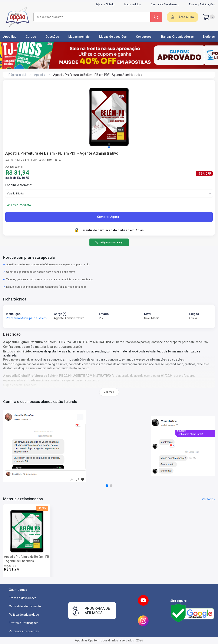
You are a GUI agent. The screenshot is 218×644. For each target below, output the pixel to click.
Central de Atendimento (165, 4)
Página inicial (17, 75)
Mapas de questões (113, 37)
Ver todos (208, 499)
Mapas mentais (79, 37)
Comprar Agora (108, 217)
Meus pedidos (133, 4)
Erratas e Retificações (24, 623)
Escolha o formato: (19, 185)
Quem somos (18, 590)
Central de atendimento (25, 606)
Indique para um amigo (109, 242)
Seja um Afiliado (105, 4)
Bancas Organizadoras (177, 37)
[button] (109, 147)
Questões (52, 37)
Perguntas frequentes (24, 631)
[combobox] (91, 17)
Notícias (209, 37)
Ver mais (109, 392)
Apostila (40, 75)
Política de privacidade (24, 615)
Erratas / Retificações (202, 4)
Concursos (144, 37)
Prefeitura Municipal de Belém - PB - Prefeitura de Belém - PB (47, 318)
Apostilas (10, 37)
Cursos (31, 37)
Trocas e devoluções (23, 598)
